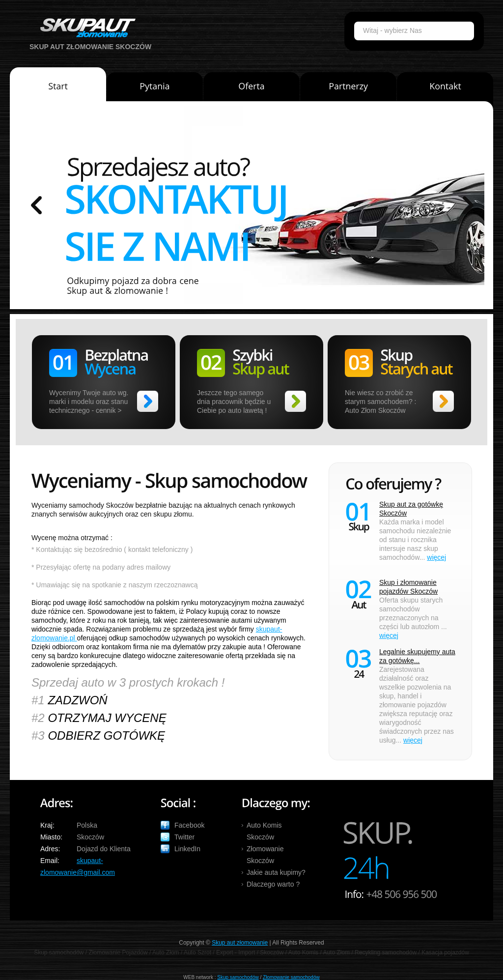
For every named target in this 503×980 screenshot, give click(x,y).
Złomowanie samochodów (291, 977)
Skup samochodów (238, 977)
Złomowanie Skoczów (265, 855)
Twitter (184, 837)
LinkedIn (187, 849)
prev (36, 205)
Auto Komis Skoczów (264, 831)
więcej (436, 557)
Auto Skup (84, 28)
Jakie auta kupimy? (276, 872)
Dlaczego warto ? (273, 884)
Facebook (189, 825)
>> (148, 401)
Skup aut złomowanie (240, 943)
